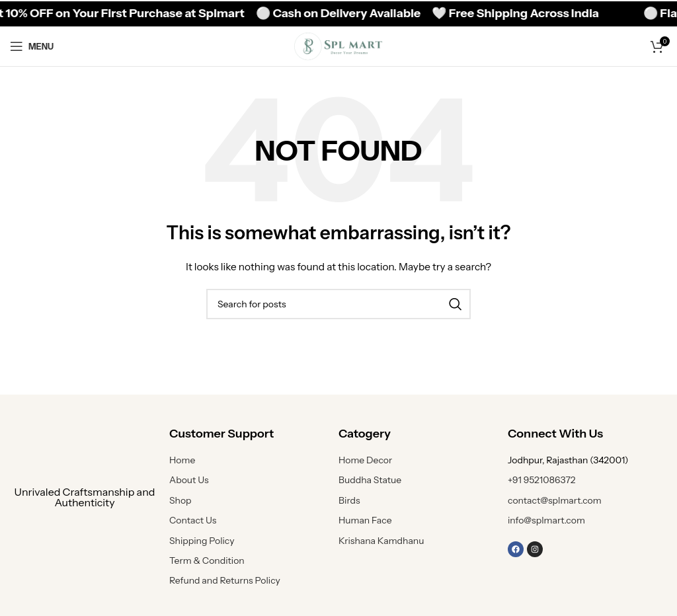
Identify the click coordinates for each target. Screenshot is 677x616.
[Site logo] (338, 46)
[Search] (338, 304)
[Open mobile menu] (32, 46)
